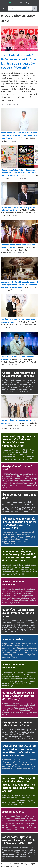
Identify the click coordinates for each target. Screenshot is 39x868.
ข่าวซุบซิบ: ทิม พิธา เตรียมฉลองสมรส (19, 496)
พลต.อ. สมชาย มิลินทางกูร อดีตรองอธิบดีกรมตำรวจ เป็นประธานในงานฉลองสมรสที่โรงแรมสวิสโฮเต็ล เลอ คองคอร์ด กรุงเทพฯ (19, 785)
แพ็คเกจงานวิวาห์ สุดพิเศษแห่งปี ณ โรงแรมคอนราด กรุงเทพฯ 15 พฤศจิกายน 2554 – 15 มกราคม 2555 (19, 524)
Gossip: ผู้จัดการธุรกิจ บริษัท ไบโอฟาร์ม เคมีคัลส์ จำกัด (18, 724)
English (29, 3)
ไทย (20, 3)
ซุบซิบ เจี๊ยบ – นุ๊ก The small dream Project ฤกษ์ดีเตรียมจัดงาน (18, 613)
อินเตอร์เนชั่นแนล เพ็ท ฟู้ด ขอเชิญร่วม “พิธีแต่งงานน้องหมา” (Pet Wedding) (19, 696)
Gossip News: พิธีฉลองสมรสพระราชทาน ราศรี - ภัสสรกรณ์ (19, 374)
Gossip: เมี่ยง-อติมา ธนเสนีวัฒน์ (17, 468)
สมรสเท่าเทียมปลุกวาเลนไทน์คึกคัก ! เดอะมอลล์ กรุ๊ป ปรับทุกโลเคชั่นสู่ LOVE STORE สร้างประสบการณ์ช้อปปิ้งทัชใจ (18, 62)
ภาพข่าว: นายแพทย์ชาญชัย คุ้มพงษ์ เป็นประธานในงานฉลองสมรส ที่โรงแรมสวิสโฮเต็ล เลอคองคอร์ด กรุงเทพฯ (19, 751)
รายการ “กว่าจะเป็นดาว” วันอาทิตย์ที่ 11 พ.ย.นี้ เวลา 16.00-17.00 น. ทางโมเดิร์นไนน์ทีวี (19, 840)
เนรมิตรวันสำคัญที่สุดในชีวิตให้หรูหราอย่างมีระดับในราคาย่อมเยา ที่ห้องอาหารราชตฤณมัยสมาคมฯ (19, 441)
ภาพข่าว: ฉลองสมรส (13, 639)
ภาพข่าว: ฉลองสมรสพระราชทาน (13, 583)
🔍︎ (35, 8)
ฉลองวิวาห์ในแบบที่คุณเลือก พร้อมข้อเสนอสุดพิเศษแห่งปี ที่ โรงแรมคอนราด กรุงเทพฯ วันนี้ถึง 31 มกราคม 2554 (19, 556)
